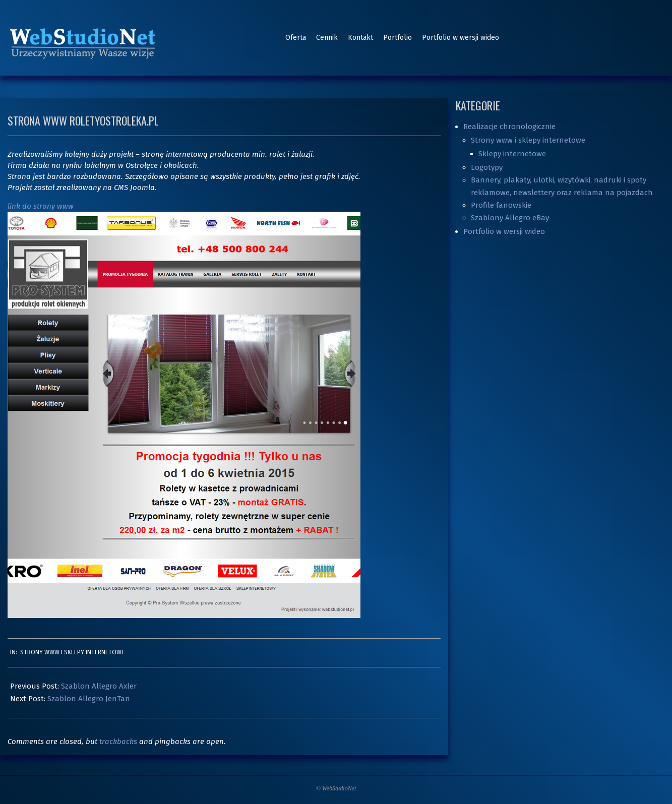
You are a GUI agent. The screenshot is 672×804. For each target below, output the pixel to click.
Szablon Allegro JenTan (89, 699)
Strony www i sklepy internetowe (72, 652)
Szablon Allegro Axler (99, 686)
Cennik (327, 38)
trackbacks (118, 741)
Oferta (296, 38)
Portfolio (398, 38)
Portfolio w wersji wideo (461, 38)
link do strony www (41, 206)
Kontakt (360, 38)
